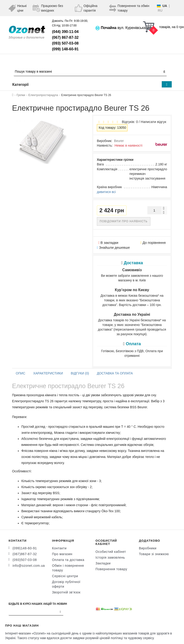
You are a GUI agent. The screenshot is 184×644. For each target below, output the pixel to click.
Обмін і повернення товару (68, 568)
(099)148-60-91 (25, 548)
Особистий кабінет (111, 552)
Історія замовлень (110, 557)
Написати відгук (153, 122)
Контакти (59, 548)
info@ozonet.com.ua (29, 566)
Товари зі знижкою (154, 554)
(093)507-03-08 (25, 560)
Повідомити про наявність (124, 221)
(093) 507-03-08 (65, 43)
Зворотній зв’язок (66, 592)
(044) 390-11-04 (65, 32)
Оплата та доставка (68, 560)
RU (160, 10)
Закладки (103, 563)
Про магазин (62, 554)
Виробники (148, 548)
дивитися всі (106, 192)
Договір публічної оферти (66, 584)
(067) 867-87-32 (65, 37)
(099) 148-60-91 (65, 49)
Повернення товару (111, 569)
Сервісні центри (65, 576)
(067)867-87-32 (25, 554)
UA (165, 6)
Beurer (119, 141)
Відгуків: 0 (129, 122)
